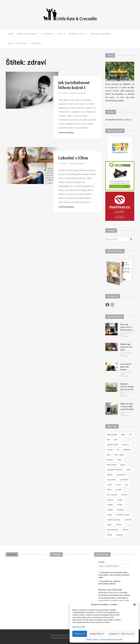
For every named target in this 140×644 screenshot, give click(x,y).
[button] (135, 605)
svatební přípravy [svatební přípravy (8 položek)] (114, 520)
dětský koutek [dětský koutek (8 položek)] (113, 445)
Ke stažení (48, 34)
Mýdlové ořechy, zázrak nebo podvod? (127, 387)
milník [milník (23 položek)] (129, 470)
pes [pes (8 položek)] (126, 485)
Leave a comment (78, 93)
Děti (62, 34)
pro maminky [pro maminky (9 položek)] (112, 495)
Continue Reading (66, 133)
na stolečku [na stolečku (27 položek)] (124, 480)
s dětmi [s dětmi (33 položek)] (110, 510)
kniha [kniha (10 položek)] (119, 460)
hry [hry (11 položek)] (118, 450)
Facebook (12, 554)
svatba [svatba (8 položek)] (110, 515)
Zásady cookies (92, 639)
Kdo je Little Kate (17, 43)
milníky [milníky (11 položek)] (110, 475)
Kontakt (37, 43)
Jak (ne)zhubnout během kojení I (74, 85)
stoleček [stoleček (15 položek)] (120, 510)
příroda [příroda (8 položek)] (124, 495)
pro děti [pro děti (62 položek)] (118, 490)
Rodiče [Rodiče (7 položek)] (120, 505)
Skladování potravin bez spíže (126, 347)
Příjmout (80, 634)
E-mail (101, 562)
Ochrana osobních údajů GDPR (111, 639)
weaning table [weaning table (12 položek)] (112, 530)
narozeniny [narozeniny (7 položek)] (111, 480)
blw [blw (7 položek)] (130, 435)
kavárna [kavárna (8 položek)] (110, 460)
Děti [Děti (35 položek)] (116, 440)
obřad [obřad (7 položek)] (109, 485)
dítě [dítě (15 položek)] (108, 440)
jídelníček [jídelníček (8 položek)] (127, 450)
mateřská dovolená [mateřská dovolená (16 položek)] (115, 470)
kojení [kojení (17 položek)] (123, 465)
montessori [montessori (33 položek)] (121, 475)
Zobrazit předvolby (122, 634)
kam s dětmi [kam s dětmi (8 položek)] (119, 455)
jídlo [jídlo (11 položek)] (109, 455)
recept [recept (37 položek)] (120, 500)
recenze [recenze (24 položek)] (110, 500)
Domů (11, 34)
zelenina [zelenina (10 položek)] (125, 530)
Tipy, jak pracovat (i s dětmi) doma (126, 327)
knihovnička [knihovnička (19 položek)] (112, 465)
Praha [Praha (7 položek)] (109, 490)
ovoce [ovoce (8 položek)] (118, 485)
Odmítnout (97, 634)
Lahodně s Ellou (73, 158)
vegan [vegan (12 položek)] (109, 525)
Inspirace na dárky (101, 34)
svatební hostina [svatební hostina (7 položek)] (123, 515)
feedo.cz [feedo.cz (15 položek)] (126, 445)
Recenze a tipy (78, 34)
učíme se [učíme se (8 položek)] (128, 520)
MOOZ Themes (65, 638)
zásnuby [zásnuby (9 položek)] (120, 535)
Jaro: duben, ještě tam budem (126, 367)
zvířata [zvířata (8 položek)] (110, 535)
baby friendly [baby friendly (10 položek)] (112, 435)
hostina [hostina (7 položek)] (110, 450)
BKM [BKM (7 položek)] (123, 435)
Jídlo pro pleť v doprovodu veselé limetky (127, 406)
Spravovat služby (79, 627)
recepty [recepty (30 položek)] (110, 505)
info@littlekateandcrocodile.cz (118, 120)
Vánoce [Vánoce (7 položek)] (119, 525)
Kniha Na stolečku (27, 34)
